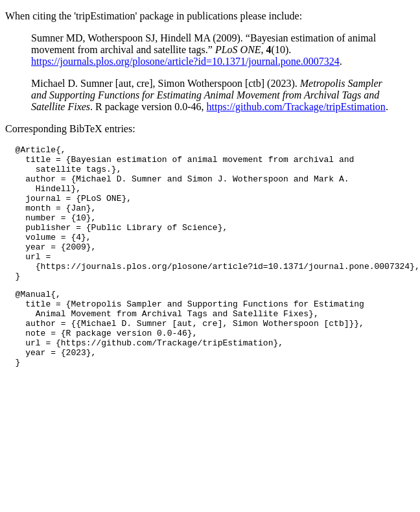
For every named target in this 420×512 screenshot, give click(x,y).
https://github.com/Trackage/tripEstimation (296, 107)
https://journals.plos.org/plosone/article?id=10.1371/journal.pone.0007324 (185, 61)
